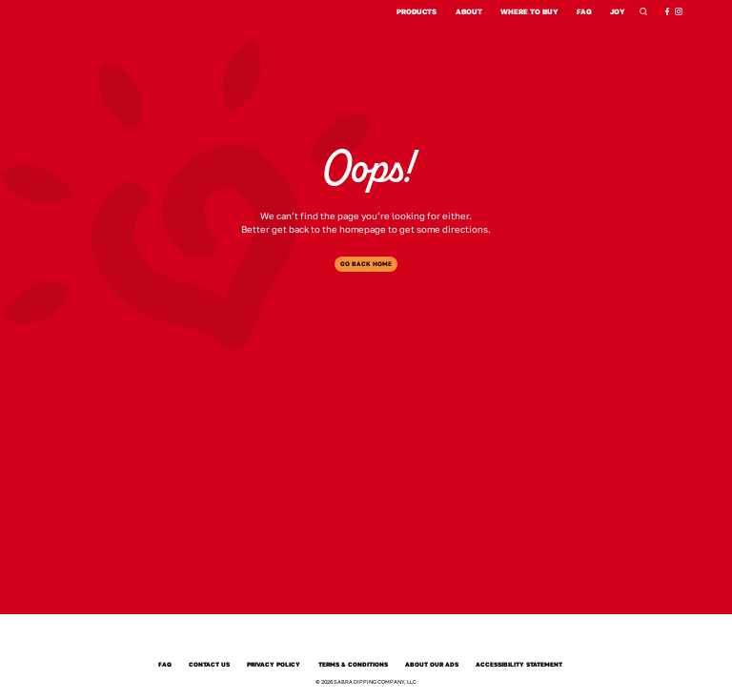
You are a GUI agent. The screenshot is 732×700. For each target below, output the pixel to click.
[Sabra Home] (366, 640)
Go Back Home (366, 264)
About (469, 12)
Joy (618, 12)
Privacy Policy (274, 665)
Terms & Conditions (353, 665)
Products (417, 12)
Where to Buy (529, 12)
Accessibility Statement (519, 665)
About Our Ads (432, 665)
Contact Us (209, 665)
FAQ (584, 12)
